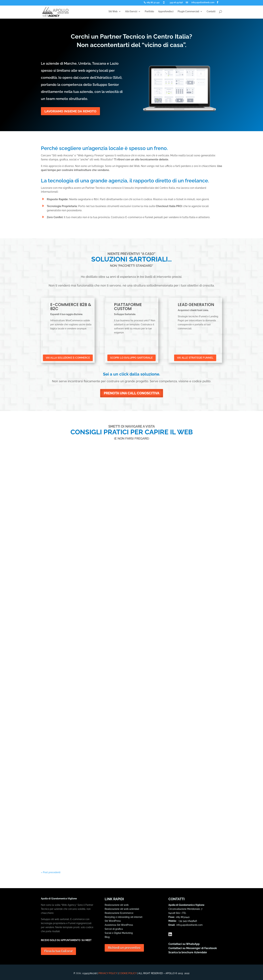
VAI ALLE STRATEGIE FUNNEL (195, 358)
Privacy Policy (108, 973)
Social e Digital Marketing (119, 933)
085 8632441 (183, 917)
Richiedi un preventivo (124, 948)
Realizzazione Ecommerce (119, 913)
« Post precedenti (51, 872)
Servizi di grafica (114, 929)
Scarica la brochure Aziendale (188, 952)
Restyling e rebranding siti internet (124, 917)
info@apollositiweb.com (203, 3)
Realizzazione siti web (117, 905)
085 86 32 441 (153, 3)
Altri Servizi (131, 12)
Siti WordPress (113, 921)
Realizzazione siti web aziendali (122, 909)
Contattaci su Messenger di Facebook (193, 948)
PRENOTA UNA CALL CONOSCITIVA (132, 393)
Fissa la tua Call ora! (58, 951)
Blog (107, 937)
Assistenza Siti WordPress (119, 925)
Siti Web (113, 12)
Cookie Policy (128, 973)
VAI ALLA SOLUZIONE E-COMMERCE (68, 358)
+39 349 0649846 (187, 921)
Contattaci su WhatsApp (184, 944)
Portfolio (149, 12)
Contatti (211, 12)
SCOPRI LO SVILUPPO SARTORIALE (131, 358)
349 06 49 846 (176, 3)
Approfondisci (166, 12)
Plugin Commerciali (188, 12)
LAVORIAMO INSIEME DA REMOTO (71, 111)
